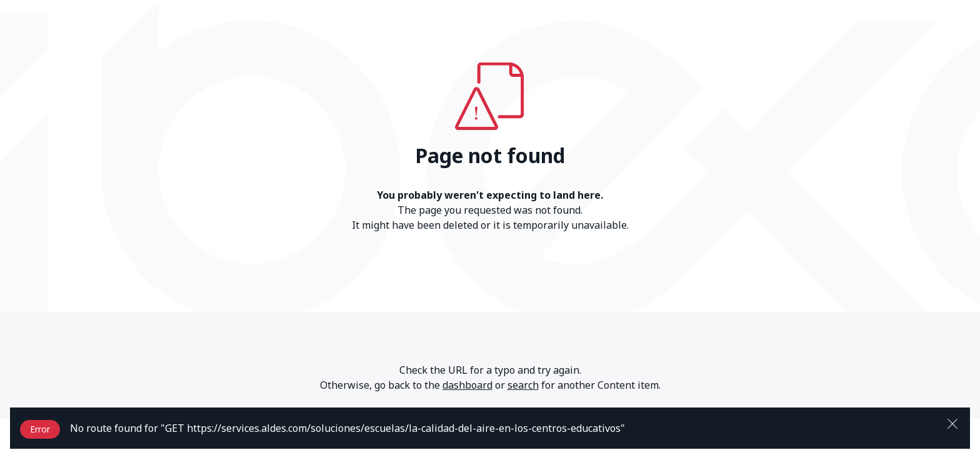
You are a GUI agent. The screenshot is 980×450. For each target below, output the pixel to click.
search (523, 385)
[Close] (952, 422)
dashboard (467, 385)
